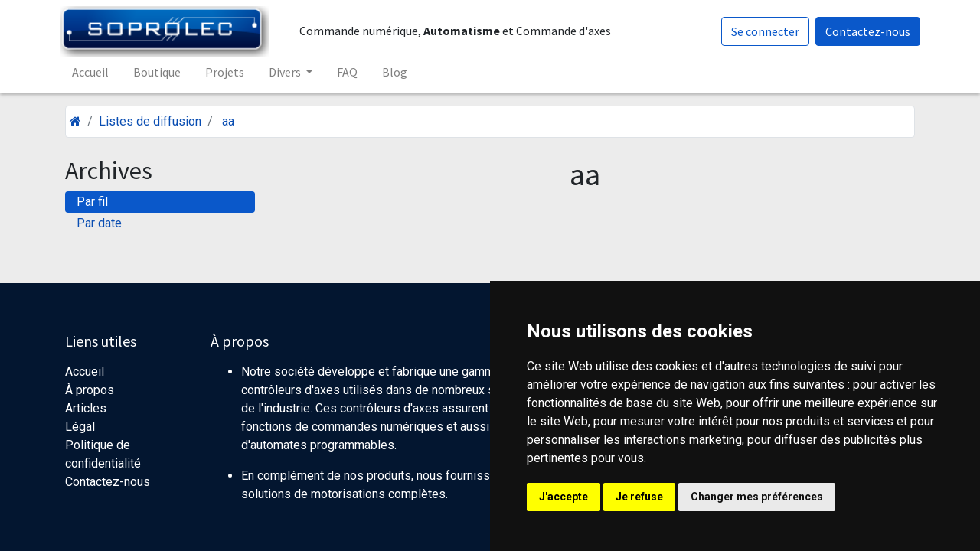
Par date (99, 223)
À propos (90, 390)
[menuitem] (96, 72)
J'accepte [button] (563, 497)
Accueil (85, 372)
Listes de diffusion (150, 121)
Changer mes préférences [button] (757, 497)
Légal (80, 427)
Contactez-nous (862, 31)
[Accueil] (75, 121)
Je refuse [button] (639, 497)
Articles (86, 408)
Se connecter (760, 31)
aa (228, 121)
